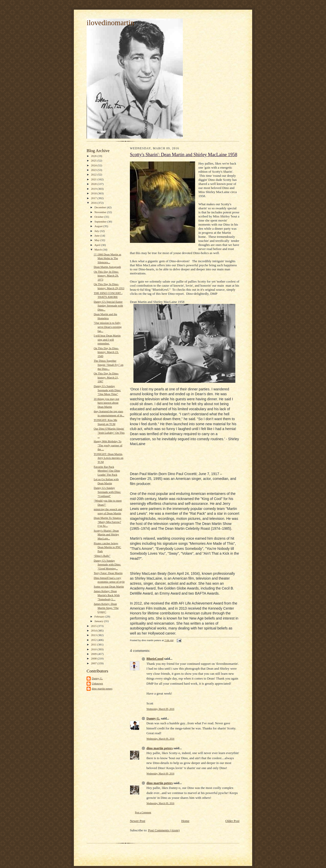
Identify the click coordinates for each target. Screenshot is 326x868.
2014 (94, 630)
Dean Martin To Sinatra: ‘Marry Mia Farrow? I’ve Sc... (108, 522)
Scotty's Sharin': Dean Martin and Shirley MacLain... (106, 534)
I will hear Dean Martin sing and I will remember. (107, 339)
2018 (94, 193)
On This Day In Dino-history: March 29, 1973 (106, 276)
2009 (94, 654)
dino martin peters (102, 688)
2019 (94, 189)
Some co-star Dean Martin (109, 586)
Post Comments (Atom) (164, 830)
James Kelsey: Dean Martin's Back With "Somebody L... (107, 595)
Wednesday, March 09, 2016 (160, 709)
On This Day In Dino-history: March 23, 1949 (106, 352)
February (100, 616)
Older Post (232, 821)
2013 (94, 635)
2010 (94, 649)
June (97, 236)
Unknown (97, 683)
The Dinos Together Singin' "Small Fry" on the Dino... (108, 365)
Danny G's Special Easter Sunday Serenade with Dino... (108, 306)
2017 (94, 198)
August (99, 226)
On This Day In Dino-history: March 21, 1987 (106, 377)
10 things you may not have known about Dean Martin (106, 403)
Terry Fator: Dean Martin (108, 573)
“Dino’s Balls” (102, 556)
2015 (94, 626)
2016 (94, 203)
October (99, 217)
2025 (94, 160)
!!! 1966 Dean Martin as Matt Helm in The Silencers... (107, 258)
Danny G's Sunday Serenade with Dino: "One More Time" (107, 390)
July (97, 231)
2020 (94, 184)
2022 (94, 174)
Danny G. (97, 678)
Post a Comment (143, 812)
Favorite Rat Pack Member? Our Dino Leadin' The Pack (107, 471)
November (101, 212)
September (101, 222)
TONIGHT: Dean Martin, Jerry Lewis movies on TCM (108, 458)
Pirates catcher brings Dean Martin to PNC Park (107, 547)
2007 (94, 663)
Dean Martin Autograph (107, 267)
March (99, 249)
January (99, 621)
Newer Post (138, 821)
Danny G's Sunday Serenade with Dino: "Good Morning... (107, 564)
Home (185, 821)
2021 (94, 179)
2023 (94, 170)
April (98, 245)
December (101, 207)
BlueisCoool (155, 659)
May (97, 240)
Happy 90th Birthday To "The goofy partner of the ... (108, 445)
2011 (94, 644)
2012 (94, 640)
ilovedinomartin (110, 23)
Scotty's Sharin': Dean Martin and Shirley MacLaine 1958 (184, 155)
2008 (94, 658)
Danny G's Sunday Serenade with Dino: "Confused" (107, 492)
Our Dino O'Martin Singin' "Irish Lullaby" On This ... (109, 432)
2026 (94, 156)
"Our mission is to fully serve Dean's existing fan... (108, 327)
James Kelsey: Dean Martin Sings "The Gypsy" (106, 608)
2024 (94, 165)
